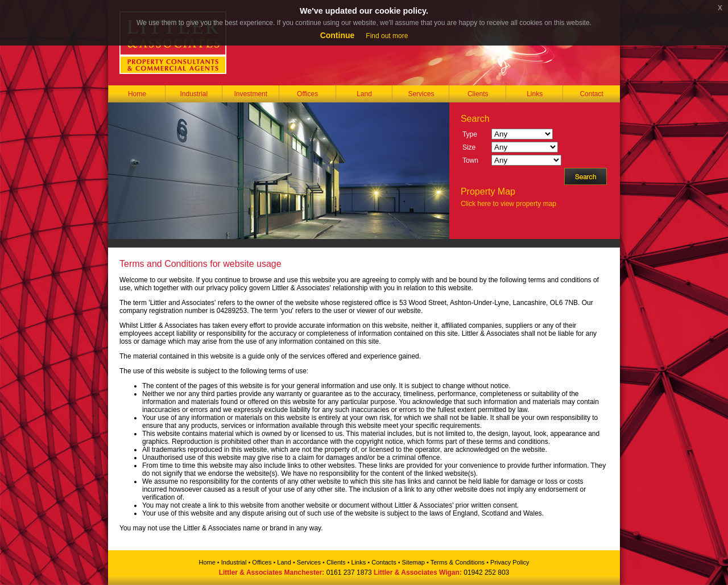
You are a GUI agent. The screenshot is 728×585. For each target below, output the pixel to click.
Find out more (387, 36)
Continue (338, 35)
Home (137, 94)
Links (535, 94)
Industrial (194, 94)
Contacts (384, 562)
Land (364, 94)
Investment (251, 94)
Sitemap (413, 562)
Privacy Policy (510, 562)
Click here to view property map (508, 204)
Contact (591, 94)
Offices (307, 94)
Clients (478, 94)
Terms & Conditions (458, 562)
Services (421, 94)
